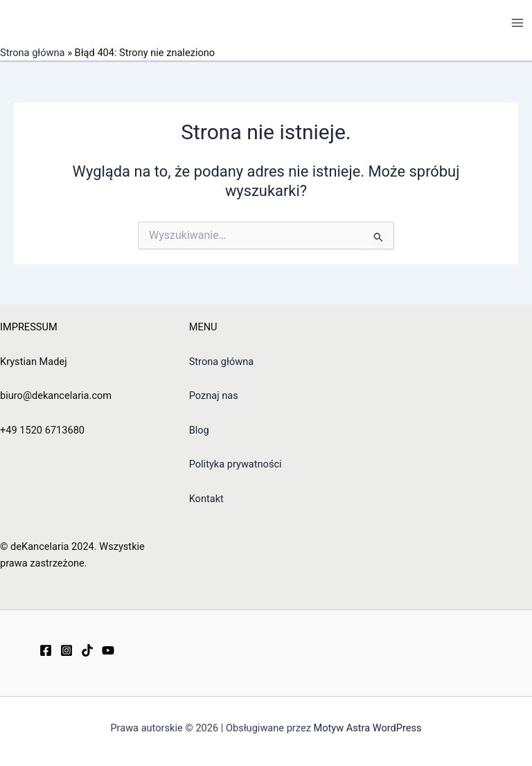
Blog (199, 430)
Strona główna (33, 53)
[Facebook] (46, 650)
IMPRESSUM (29, 327)
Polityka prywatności (236, 464)
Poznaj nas (214, 395)
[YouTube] (108, 650)
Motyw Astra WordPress (368, 728)
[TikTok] (87, 650)
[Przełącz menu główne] (517, 23)
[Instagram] (66, 650)
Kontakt (206, 499)
